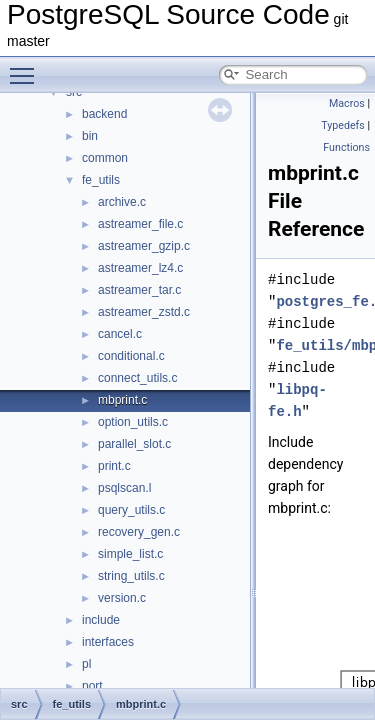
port (92, 686)
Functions (346, 147)
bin (90, 136)
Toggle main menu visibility (27, 67)
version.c (122, 598)
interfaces (108, 642)
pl (86, 664)
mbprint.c (122, 400)
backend (104, 114)
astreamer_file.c (140, 224)
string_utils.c (131, 576)
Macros (347, 103)
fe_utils (101, 180)
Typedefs (343, 125)
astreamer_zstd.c (144, 312)
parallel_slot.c (134, 444)
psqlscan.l (124, 488)
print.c (114, 466)
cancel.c (120, 334)
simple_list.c (130, 554)
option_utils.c (133, 422)
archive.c (122, 202)
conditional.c (131, 356)
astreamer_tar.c (139, 290)
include (101, 620)
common (105, 158)
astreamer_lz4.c (140, 268)
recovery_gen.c (139, 532)
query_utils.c (131, 510)
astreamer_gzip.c (144, 246)
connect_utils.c (137, 378)
